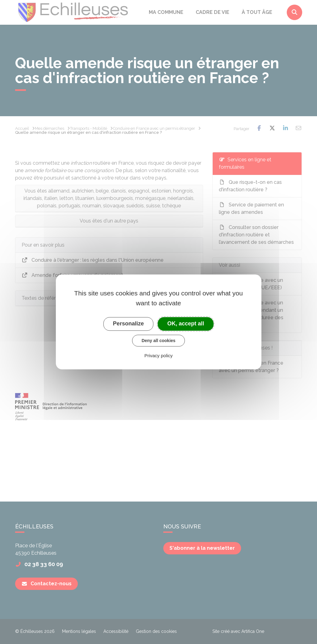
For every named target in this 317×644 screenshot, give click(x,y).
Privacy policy (159, 356)
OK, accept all (186, 324)
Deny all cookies (159, 341)
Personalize (128, 324)
